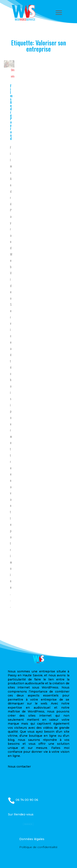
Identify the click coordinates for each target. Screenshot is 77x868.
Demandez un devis (28, 824)
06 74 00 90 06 (27, 800)
